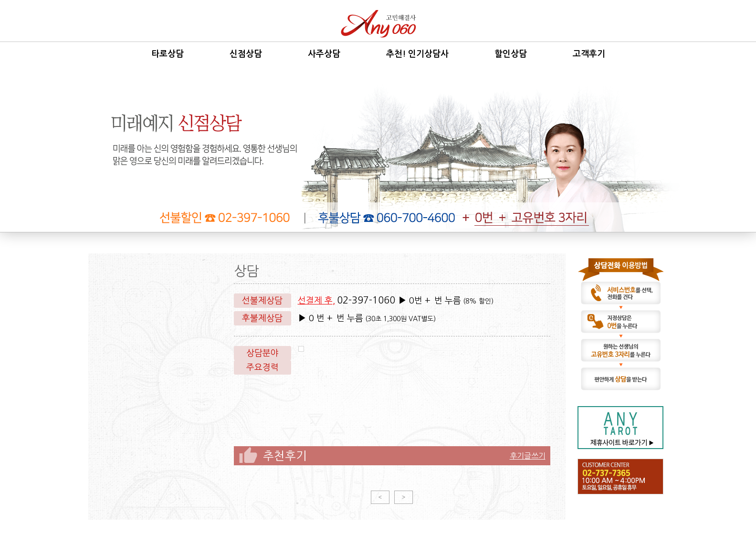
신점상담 (246, 54)
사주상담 (324, 54)
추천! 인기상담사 (417, 54)
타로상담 (168, 54)
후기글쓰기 (528, 456)
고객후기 (589, 54)
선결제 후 (315, 301)
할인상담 (511, 54)
